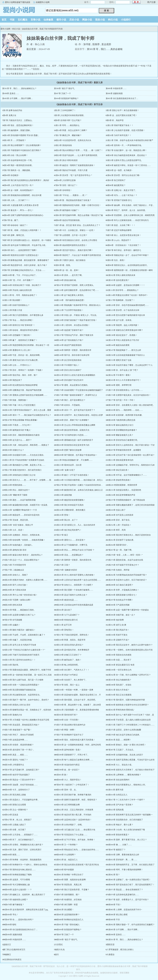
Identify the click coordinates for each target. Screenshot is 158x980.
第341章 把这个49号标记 (67, 675)
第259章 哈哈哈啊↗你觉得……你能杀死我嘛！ (25, 540)
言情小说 (35, 20)
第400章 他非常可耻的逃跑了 (17, 775)
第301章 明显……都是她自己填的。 (20, 610)
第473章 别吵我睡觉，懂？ (68, 895)
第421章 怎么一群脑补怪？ (17, 810)
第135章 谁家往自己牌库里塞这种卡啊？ (126, 330)
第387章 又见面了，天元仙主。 (122, 750)
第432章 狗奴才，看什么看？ (121, 825)
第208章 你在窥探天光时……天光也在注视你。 (25, 455)
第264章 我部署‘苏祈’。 (119, 545)
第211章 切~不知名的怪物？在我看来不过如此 (25, 460)
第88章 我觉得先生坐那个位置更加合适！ (22, 255)
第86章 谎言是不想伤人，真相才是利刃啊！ (75, 250)
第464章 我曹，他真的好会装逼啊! (72, 880)
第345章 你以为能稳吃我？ (120, 680)
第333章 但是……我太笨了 (120, 660)
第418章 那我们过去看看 (16, 805)
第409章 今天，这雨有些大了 (17, 790)
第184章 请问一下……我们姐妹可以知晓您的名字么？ (28, 415)
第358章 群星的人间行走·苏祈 (18, 705)
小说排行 (126, 20)
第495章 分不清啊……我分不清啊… (17, 98)
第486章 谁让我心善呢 (118, 915)
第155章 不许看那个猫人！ (68, 365)
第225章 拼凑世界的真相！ (120, 480)
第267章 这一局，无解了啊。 (121, 550)
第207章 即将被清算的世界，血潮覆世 (125, 450)
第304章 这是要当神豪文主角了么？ (20, 615)
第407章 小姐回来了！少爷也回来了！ (73, 785)
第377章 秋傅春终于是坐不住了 (70, 735)
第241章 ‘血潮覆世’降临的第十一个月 (21, 510)
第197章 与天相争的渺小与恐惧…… (72, 435)
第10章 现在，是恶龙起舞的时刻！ (19, 125)
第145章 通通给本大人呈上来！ (18, 350)
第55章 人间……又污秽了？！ (17, 200)
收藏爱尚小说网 (43, 2)
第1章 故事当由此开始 (13, 110)
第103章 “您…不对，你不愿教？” (19, 280)
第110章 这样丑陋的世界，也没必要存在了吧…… (78, 290)
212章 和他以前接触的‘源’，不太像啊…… (75, 460)
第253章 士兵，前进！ (15, 530)
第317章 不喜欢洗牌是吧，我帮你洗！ (73, 635)
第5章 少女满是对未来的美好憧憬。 (70, 115)
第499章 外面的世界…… (116, 88)
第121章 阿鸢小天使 (14, 310)
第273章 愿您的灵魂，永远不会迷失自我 (126, 560)
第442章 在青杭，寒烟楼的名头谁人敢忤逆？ (24, 845)
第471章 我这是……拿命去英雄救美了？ (126, 890)
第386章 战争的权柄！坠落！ (69, 750)
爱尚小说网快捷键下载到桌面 (18, 2)
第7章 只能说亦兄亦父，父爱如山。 (18, 120)
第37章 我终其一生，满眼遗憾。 (18, 170)
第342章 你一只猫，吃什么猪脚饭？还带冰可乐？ (130, 675)
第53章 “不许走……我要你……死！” (72, 195)
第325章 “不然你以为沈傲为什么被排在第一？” (25, 650)
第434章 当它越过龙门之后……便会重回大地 (76, 830)
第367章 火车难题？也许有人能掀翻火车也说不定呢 (27, 720)
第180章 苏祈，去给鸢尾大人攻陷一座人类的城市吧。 (132, 405)
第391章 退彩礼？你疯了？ (17, 760)
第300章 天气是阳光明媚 (119, 605)
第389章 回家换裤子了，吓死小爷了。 (73, 755)
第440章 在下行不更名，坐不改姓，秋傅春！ (76, 840)
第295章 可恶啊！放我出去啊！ (18, 600)
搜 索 (107, 10)
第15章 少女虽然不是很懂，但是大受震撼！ (126, 130)
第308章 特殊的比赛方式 (67, 620)
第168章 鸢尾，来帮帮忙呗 (120, 385)
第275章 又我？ (63, 565)
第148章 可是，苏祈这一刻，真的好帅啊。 (23, 355)
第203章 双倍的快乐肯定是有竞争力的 (73, 445)
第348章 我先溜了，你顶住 (120, 685)
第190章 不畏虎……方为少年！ (18, 425)
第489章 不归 (114, 920)
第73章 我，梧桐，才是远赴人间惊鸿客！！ (23, 230)
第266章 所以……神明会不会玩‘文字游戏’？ (76, 550)
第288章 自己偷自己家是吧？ (121, 585)
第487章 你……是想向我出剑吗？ (19, 920)
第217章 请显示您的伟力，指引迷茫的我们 (23, 470)
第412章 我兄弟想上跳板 (16, 795)
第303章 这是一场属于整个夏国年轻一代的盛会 (129, 610)
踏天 (57, 955)
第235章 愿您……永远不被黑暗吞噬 (20, 500)
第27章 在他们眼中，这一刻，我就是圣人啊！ (127, 150)
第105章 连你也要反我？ (119, 280)
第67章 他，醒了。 (12, 220)
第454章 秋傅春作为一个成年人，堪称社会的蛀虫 (26, 865)
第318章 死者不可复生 (118, 635)
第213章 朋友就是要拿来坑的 (121, 460)
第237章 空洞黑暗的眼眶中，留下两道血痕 (127, 500)
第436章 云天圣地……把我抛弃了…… (21, 835)
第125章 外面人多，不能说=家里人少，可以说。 (78, 315)
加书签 (87, 44)
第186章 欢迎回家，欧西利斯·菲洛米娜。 (126, 415)
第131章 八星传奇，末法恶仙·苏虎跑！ (73, 325)
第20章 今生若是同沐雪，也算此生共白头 (74, 140)
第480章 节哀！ (115, 905)
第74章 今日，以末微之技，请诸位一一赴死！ (76, 230)
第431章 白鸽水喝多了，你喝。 (70, 825)
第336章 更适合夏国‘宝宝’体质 (122, 665)
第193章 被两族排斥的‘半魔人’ (18, 430)
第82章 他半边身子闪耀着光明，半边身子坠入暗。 (26, 245)
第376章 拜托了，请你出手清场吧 (19, 735)
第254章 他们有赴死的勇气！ (69, 530)
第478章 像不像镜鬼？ (15, 905)
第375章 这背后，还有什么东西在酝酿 (125, 730)
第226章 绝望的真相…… (16, 485)
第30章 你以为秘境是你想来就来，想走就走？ (127, 155)
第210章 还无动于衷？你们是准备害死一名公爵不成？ (132, 455)
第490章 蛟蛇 (11, 925)
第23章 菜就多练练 (64, 145)
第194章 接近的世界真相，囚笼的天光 (73, 430)
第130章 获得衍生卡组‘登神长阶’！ (20, 325)
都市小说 (61, 20)
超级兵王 (7, 945)
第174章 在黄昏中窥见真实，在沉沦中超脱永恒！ (130, 395)
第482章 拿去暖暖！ (65, 910)
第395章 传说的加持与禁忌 (68, 765)
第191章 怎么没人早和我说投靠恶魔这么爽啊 (76, 425)
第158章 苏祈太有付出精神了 (69, 370)
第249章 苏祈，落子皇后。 (120, 520)
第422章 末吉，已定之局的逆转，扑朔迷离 (75, 810)
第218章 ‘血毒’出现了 (66, 470)
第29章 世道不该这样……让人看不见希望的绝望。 (77, 155)
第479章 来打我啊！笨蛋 (67, 905)
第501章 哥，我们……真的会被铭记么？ (19, 88)
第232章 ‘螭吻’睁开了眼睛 (16, 495)
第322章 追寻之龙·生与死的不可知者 (21, 645)
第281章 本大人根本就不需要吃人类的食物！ (76, 575)
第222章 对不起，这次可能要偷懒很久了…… (128, 475)
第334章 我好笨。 (13, 665)
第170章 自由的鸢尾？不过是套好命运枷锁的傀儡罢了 (80, 390)
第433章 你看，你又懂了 (16, 830)
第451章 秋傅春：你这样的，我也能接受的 (23, 860)
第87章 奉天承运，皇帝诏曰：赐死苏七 (124, 250)
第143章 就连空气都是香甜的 (69, 345)
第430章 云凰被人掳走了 (16, 825)
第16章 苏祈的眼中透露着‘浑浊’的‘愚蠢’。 (22, 135)
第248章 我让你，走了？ (67, 520)
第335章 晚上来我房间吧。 (68, 665)
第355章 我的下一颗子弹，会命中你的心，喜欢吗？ (27, 700)
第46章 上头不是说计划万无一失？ (19, 185)
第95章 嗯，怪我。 (64, 265)
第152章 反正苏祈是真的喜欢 (69, 360)
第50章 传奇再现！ (64, 190)
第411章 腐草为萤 (116, 790)
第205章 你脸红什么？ (15, 450)
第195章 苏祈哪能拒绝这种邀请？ (123, 430)
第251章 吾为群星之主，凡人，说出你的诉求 (76, 525)
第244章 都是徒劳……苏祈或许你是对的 (22, 515)
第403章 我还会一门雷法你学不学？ (20, 780)
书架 (12, 20)
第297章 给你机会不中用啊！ (121, 600)
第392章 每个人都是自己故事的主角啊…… (75, 760)
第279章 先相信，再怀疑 (119, 570)
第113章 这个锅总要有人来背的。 (71, 295)
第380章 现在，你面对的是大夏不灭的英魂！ (76, 740)
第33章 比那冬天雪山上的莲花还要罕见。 (125, 160)
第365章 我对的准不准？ (67, 715)
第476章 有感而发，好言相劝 (69, 900)
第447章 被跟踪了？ (117, 850)
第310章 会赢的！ (13, 625)
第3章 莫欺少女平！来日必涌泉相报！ (123, 110)
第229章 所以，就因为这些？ (17, 490)
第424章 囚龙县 (12, 815)
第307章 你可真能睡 (14, 620)
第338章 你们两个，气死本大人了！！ (73, 670)
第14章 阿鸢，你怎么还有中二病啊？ (72, 130)
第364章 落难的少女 (14, 715)
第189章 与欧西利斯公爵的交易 (122, 420)
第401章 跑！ (62, 775)
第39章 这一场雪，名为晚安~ (120, 170)
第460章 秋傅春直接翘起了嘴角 (18, 875)
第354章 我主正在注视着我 (120, 695)
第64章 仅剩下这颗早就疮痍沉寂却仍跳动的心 (24, 215)
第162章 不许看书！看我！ (120, 375)
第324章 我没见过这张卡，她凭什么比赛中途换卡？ (131, 645)
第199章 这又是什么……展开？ (18, 440)
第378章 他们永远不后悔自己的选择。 (125, 735)
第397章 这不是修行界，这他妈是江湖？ (22, 770)
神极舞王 (7, 955)
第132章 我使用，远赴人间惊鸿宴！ (124, 325)
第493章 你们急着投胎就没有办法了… (122, 98)
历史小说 (74, 20)
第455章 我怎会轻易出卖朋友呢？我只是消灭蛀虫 (78, 865)
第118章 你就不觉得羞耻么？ (17, 305)
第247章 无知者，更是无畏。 (17, 520)
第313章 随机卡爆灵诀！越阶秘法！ (20, 630)
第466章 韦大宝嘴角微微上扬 (17, 885)
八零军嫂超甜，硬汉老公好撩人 (120, 950)
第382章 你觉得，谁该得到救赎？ (19, 745)
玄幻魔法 (23, 20)
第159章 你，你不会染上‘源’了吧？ (124, 370)
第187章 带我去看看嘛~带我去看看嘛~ (21, 420)
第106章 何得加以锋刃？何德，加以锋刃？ (23, 285)
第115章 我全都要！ (13, 300)
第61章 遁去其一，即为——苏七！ (19, 210)
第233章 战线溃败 (64, 495)
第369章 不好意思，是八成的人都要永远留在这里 (130, 720)
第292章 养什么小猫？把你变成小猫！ (21, 595)
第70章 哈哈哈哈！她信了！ (16, 225)
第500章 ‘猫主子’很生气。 (65, 88)
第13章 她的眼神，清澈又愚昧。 (18, 130)
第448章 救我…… (13, 855)
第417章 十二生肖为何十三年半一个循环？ (127, 800)
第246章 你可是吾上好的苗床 (121, 515)
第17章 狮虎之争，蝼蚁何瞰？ (69, 135)
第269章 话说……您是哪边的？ (70, 555)
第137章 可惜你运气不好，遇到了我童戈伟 (75, 335)
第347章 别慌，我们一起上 (68, 685)
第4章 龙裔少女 (10, 115)
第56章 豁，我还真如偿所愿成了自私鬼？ (74, 200)
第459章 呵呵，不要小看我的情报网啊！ (126, 870)
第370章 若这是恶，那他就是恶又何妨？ (22, 725)
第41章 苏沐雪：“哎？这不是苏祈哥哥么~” (74, 175)
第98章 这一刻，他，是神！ (68, 270)
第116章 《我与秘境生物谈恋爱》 (71, 300)
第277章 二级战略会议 (15, 570)
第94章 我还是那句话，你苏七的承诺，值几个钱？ (26, 265)
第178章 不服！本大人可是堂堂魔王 (20, 405)
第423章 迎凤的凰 (116, 810)
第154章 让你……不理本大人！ (18, 365)
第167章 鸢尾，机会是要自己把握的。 (73, 385)
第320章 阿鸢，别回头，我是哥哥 (71, 640)
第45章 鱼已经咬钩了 (117, 180)
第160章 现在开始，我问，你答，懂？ (21, 375)
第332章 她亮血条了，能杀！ (69, 660)
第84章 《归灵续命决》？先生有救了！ (124, 245)
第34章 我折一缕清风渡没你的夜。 (19, 165)
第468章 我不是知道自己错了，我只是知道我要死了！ (132, 885)
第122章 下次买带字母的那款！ (70, 310)
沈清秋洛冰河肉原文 (13, 960)
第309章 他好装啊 (116, 620)
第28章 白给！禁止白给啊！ (16, 155)
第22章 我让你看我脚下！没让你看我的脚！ (23, 145)
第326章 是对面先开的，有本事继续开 (73, 650)
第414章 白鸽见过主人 (118, 795)
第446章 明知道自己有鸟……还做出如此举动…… (78, 850)
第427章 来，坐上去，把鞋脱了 (18, 820)
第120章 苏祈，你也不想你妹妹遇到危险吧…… (129, 305)
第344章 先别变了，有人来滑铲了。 (72, 680)
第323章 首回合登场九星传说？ (70, 645)
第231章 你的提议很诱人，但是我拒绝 (125, 490)
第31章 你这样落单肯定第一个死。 (19, 160)
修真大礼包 (60, 950)
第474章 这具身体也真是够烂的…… (124, 895)
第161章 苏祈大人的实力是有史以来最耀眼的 (76, 375)
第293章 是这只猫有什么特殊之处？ (72, 595)
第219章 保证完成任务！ (119, 470)
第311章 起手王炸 (64, 625)
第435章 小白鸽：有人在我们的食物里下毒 (127, 830)
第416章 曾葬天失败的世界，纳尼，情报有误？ (77, 800)
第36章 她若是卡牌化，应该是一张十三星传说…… (129, 165)
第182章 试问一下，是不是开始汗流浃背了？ (76, 410)
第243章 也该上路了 (117, 510)
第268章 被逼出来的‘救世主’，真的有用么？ (24, 555)
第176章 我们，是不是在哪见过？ (71, 400)
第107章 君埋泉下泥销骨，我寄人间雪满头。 (76, 285)
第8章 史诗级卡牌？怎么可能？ (68, 120)
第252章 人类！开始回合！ (120, 525)
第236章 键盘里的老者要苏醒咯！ (71, 500)
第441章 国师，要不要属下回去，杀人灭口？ (128, 840)
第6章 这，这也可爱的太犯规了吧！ (122, 115)
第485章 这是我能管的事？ (68, 915)
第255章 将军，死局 (117, 530)
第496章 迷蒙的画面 (114, 93)
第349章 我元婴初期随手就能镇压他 (20, 690)
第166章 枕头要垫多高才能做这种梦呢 (21, 385)
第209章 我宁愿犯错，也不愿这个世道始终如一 (77, 455)
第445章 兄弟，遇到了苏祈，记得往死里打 (23, 850)
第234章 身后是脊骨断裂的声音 (122, 495)
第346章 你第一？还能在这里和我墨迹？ (22, 685)
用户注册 (151, 2)
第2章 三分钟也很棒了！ (65, 110)
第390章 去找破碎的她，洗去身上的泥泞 (126, 755)
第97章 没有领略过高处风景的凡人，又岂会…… (25, 270)
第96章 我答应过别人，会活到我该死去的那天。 (128, 265)
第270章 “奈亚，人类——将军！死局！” (126, 555)
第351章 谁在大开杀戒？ (119, 690)
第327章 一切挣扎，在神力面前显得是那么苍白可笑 (131, 650)
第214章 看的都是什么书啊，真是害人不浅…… (25, 465)
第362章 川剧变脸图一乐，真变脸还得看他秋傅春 (78, 710)
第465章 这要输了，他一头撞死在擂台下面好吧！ (130, 880)
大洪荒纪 (59, 945)
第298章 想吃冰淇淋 (14, 605)
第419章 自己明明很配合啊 (68, 805)
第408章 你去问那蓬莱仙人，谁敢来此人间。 (128, 785)
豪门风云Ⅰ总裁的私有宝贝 (14, 950)
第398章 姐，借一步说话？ (68, 770)
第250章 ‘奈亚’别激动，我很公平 (19, 525)
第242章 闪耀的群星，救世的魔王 (71, 510)
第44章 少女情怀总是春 (66, 180)
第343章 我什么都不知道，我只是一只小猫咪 (24, 680)
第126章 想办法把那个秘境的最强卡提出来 (127, 315)
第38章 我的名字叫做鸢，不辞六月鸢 (72, 170)
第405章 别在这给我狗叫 (119, 780)
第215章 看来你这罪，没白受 (69, 465)
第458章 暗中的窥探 (65, 870)
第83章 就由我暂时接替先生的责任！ (72, 245)
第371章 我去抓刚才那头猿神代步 (71, 725)
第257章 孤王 (62, 535)
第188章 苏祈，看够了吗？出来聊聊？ (73, 420)
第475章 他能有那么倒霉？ (17, 900)
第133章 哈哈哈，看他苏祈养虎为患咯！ (22, 330)
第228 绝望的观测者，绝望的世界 (123, 485)
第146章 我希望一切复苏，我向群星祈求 (74, 350)
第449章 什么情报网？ (66, 855)
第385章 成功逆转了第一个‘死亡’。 (20, 750)
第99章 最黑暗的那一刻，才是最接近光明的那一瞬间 (130, 270)
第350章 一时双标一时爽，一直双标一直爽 (75, 690)
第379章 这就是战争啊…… (17, 740)
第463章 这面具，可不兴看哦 (17, 880)
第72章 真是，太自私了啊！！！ (121, 225)
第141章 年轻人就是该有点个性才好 (124, 340)
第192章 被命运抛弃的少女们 (121, 425)
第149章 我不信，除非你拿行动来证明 (73, 355)
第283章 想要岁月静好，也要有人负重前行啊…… (26, 580)
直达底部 (106, 44)
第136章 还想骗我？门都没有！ (18, 335)
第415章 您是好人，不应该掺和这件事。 (22, 800)
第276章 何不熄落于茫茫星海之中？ (124, 565)
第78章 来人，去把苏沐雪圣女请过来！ (124, 235)
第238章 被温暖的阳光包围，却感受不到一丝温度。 (27, 505)
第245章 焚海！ (63, 515)
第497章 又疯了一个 (62, 93)
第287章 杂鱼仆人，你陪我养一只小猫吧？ (75, 585)
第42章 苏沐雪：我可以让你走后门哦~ (124, 175)
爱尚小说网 (20, 10)
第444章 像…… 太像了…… (120, 845)
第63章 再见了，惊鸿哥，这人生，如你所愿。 (127, 210)
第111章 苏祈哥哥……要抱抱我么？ (123, 290)
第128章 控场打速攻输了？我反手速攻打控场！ (77, 320)
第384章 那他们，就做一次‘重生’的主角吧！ (127, 745)
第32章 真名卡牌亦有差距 (67, 160)
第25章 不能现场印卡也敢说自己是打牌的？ (23, 150)
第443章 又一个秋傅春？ (67, 845)
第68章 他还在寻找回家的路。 (69, 220)
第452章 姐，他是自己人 (67, 860)
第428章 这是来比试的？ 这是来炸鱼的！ (74, 820)
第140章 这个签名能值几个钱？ (70, 340)
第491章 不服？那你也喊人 (68, 925)
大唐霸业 (111, 955)
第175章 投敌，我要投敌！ (17, 400)
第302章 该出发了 (64, 610)
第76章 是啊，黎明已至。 (15, 235)
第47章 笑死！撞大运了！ (67, 185)
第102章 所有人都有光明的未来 (122, 275)
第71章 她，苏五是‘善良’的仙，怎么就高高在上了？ (78, 225)
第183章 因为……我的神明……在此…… (126, 410)
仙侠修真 (48, 20)
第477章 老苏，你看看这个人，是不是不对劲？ (129, 900)
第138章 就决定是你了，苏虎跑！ (123, 335)
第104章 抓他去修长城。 (67, 280)
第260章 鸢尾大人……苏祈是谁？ (71, 540)
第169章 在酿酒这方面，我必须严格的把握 (23, 390)
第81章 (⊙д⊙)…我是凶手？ (119, 240)
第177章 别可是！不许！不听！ (122, 400)
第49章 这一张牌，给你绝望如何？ (19, 190)
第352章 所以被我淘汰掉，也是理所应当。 (23, 695)
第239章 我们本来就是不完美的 (70, 505)
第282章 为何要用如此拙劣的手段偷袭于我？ (128, 575)
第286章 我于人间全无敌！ (17, 585)
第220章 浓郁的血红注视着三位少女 (20, 475)
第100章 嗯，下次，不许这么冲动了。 (21, 275)
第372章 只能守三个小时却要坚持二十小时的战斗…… (132, 725)
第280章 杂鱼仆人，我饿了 (17, 575)
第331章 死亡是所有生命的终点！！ (20, 660)
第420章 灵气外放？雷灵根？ (121, 805)
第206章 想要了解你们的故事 (69, 450)
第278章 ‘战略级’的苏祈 (67, 570)
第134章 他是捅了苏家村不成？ (70, 330)
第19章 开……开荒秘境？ (15, 140)
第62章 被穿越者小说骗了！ (68, 210)
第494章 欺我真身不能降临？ (66, 98)
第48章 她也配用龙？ (117, 185)
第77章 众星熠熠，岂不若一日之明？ (72, 235)
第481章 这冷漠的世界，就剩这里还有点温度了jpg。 (27, 910)
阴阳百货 (111, 945)
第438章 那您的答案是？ (119, 835)
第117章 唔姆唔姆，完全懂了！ (122, 300)
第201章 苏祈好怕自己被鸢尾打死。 (124, 440)
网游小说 (87, 20)
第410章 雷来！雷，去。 (67, 790)
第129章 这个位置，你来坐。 (121, 320)
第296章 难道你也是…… (67, 600)
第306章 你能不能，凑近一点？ (122, 615)
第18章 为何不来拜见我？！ (120, 135)
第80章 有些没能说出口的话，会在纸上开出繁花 (77, 240)
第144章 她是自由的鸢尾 (119, 345)
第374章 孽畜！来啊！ (66, 730)
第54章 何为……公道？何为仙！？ (122, 195)
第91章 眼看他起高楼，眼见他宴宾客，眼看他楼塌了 (27, 260)
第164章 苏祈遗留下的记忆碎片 (70, 380)
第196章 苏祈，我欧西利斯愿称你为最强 (22, 435)
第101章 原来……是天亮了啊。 (70, 275)
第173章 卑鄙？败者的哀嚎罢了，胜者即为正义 (77, 395)
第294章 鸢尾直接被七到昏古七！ (123, 595)
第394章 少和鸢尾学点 (15, 765)
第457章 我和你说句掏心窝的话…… (20, 870)
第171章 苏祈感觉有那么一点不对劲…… (126, 390)
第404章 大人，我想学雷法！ (69, 780)
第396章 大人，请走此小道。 (121, 765)
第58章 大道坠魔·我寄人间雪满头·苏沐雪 (21, 205)
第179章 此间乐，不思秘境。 (69, 405)
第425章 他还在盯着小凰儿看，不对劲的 (74, 815)
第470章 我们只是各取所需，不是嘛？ (73, 890)
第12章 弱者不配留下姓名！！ (121, 125)
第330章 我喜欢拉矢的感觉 (120, 655)
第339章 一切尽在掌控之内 (120, 670)
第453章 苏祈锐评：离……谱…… (123, 860)
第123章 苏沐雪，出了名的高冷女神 (124, 310)
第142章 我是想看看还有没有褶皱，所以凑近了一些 (27, 345)
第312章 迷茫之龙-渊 (117, 625)
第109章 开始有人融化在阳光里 (18, 290)
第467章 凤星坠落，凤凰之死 (69, 885)
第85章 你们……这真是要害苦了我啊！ (21, 250)
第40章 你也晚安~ (12, 175)
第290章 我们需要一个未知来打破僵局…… (75, 590)
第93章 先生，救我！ (117, 260)
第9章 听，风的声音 (115, 120)
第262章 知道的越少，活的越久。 (19, 545)
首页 (4, 20)
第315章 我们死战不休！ (119, 630)
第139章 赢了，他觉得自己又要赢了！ (21, 340)
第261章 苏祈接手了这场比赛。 (122, 540)
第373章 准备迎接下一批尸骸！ (18, 730)
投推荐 (96, 44)
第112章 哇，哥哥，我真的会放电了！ (21, 295)
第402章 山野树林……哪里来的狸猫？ (125, 775)
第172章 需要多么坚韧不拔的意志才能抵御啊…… (26, 395)
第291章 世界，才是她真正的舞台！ (124, 590)
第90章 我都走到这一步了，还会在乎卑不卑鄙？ (128, 255)
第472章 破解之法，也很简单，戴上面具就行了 (25, 895)
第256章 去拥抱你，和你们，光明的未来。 (23, 535)
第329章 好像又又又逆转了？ (69, 655)
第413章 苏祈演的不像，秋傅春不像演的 (74, 795)
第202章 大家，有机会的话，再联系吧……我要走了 (27, 445)
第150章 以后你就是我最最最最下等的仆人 (127, 355)
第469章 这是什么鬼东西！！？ (18, 890)
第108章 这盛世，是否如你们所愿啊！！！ (127, 285)
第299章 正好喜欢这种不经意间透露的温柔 (75, 605)
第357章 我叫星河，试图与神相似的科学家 (127, 700)
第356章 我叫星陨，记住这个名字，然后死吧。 (77, 700)
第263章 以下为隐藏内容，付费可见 (72, 545)
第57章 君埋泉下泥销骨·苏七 (120, 200)
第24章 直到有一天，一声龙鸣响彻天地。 (125, 145)
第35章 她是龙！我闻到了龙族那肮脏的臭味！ (76, 165)
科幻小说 (113, 20)
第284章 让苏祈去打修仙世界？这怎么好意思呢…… (79, 580)
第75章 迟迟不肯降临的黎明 (120, 230)
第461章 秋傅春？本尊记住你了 (70, 875)
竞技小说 (100, 20)
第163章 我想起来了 (14, 380)
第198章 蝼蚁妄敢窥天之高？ (121, 435)
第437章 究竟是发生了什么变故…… (72, 835)
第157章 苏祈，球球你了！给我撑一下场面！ (24, 370)
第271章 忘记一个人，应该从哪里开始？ (22, 560)
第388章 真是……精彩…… (17, 755)
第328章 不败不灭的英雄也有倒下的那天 (22, 655)
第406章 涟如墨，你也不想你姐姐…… (21, 785)
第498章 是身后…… (11, 93)
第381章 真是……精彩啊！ (120, 740)
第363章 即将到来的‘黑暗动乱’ (122, 710)
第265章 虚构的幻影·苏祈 (16, 550)
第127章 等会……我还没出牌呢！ (19, 320)
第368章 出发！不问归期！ (68, 720)
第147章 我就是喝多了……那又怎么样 (125, 350)
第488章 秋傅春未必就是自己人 (70, 920)
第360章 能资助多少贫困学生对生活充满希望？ (129, 705)
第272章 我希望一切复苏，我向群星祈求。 (75, 560)
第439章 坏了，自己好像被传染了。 (20, 840)
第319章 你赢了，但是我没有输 (18, 640)
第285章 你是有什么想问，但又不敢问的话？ (128, 580)
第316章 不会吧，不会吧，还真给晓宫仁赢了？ (25, 635)
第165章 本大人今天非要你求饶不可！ (125, 380)
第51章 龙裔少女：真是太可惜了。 (122, 190)
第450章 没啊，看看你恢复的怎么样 (124, 855)
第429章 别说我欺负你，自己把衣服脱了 (126, 820)
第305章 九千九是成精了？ (68, 615)
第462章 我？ (114, 875)
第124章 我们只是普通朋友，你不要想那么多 (24, 315)
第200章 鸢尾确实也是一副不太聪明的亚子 (75, 440)
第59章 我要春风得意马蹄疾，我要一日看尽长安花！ (78, 205)
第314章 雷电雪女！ (65, 630)
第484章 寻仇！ (12, 915)
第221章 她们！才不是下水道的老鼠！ (73, 475)
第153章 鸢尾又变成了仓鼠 (120, 360)
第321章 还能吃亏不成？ (119, 640)
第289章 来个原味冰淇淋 (16, 590)
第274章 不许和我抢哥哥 (16, 565)
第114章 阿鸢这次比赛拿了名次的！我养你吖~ (128, 295)
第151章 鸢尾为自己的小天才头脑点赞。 (22, 360)
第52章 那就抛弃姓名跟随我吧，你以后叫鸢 (23, 195)
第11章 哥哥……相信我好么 (68, 125)
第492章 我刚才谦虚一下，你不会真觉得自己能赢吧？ (132, 925)
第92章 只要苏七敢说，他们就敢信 (71, 260)
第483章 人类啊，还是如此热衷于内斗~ (125, 910)
